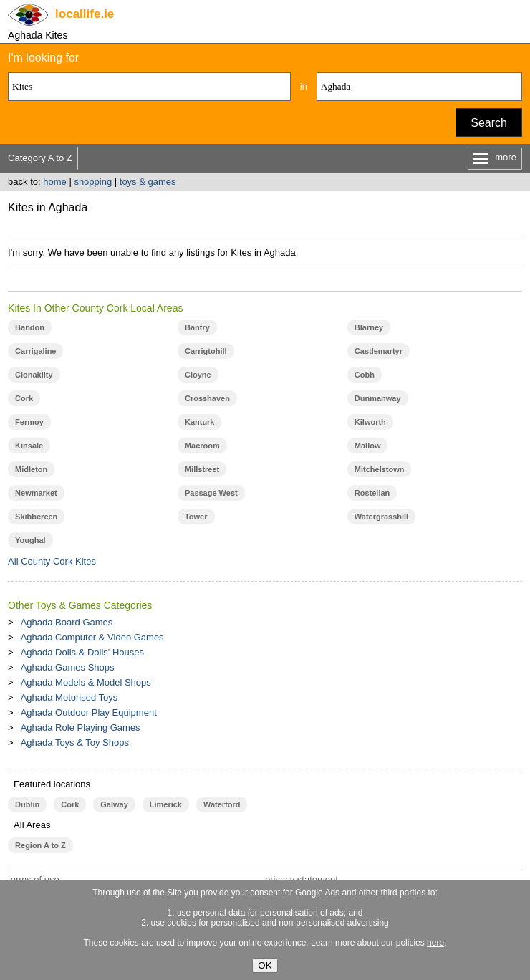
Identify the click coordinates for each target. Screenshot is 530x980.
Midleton (31, 469)
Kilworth (370, 422)
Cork (24, 398)
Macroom (202, 446)
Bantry (197, 327)
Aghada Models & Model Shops (86, 682)
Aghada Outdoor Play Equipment (89, 712)
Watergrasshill (381, 517)
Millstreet (202, 469)
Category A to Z (40, 158)
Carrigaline (35, 351)
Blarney (369, 327)
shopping (93, 182)
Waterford (222, 804)
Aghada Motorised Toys (69, 697)
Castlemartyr (379, 351)
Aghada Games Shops (68, 667)
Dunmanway (378, 398)
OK (265, 965)
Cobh (365, 375)
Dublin (27, 804)
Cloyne (198, 375)
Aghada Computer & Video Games (92, 637)
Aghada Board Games (67, 622)
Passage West (211, 493)
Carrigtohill (206, 351)
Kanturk (200, 422)
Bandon (30, 327)
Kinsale (29, 446)
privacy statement (302, 879)
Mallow (368, 446)
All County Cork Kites (52, 561)
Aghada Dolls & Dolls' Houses (82, 652)
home (55, 182)
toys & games (148, 182)
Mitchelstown (380, 469)
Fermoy (29, 422)
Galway (114, 804)
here (435, 943)
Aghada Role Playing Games (81, 727)
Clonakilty (34, 375)
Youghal (30, 540)
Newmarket (36, 493)
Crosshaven (207, 398)
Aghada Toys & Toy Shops (75, 743)
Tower (196, 517)
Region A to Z (40, 845)
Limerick (166, 804)
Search (489, 123)
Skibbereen (36, 517)
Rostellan (372, 493)
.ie (85, 14)
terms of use (34, 879)
